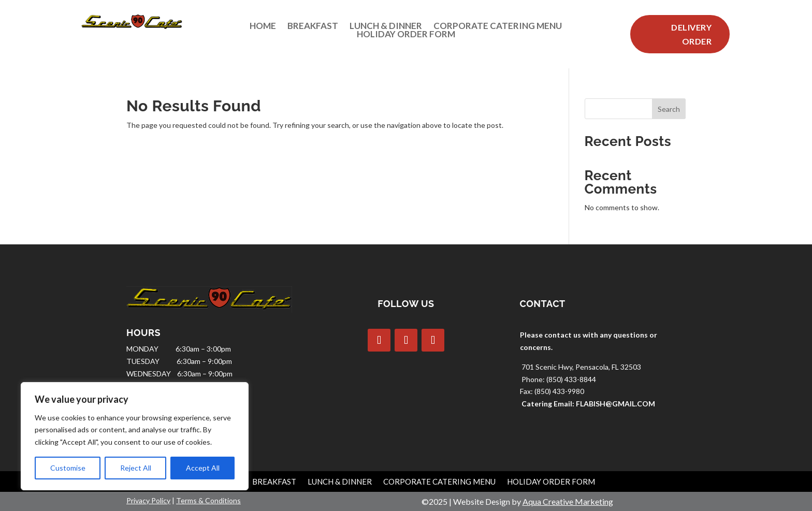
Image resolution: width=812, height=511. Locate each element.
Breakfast (313, 28)
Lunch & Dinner (386, 28)
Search (669, 109)
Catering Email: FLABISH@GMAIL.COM (588, 404)
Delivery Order (691, 34)
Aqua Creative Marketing (568, 501)
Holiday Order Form (406, 36)
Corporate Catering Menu (498, 28)
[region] (135, 436)
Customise (68, 468)
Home (263, 28)
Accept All (203, 468)
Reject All (136, 468)
